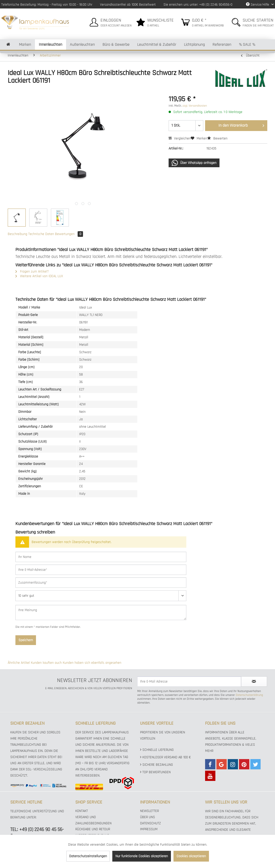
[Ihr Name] (101, 557)
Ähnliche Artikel (19, 663)
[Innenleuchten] (51, 45)
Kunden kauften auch (46, 663)
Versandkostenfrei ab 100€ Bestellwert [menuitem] (128, 5)
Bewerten (217, 138)
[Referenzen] (222, 45)
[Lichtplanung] (194, 45)
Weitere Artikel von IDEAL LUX (39, 276)
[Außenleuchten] (82, 45)
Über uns (148, 817)
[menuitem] (110, 21)
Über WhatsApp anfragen (194, 163)
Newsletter (149, 811)
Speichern (26, 640)
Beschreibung (17, 234)
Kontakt (82, 811)
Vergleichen (180, 138)
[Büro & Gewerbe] (116, 45)
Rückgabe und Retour (93, 829)
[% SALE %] (247, 45)
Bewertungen (69, 234)
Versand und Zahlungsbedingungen (93, 820)
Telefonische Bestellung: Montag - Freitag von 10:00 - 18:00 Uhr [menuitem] (47, 5)
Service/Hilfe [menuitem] (258, 5)
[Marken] (25, 45)
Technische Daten (41, 234)
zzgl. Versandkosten (195, 106)
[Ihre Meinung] (101, 613)
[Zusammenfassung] (101, 583)
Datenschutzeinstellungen (88, 856)
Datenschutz (150, 823)
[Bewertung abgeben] (101, 596)
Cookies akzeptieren (191, 856)
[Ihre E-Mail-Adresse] (101, 570)
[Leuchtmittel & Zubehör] (157, 45)
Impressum (149, 829)
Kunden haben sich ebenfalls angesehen (92, 663)
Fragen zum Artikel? (32, 272)
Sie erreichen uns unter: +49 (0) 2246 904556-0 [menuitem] (198, 5)
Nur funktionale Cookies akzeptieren (142, 856)
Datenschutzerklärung (249, 695)
